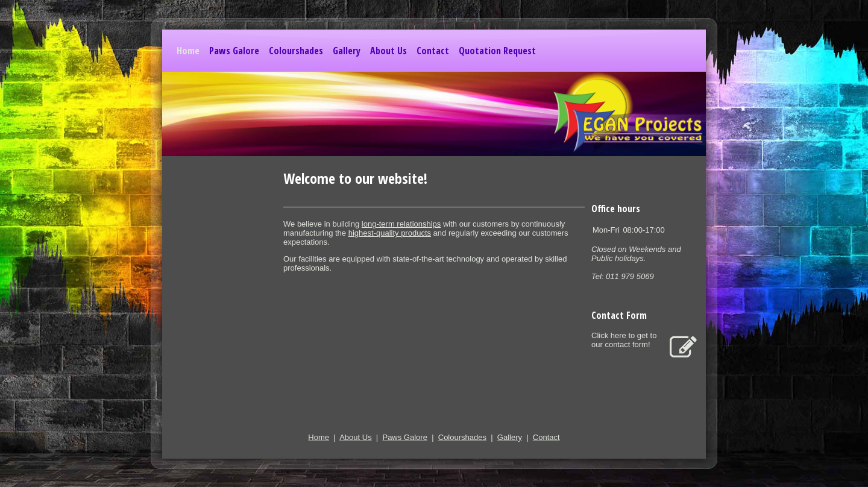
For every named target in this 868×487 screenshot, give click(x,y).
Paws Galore (234, 51)
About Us (388, 51)
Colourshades (296, 51)
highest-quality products (390, 233)
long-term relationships (401, 224)
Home (188, 51)
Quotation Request (497, 51)
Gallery (347, 51)
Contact (433, 51)
